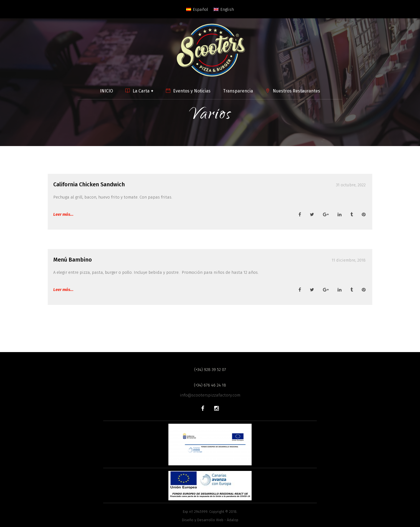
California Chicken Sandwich (89, 184)
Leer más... (63, 214)
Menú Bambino (73, 260)
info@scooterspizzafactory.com (210, 395)
